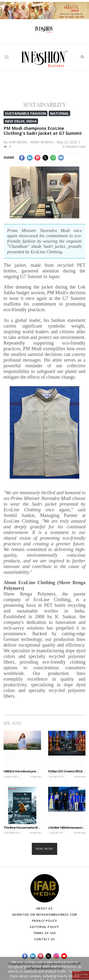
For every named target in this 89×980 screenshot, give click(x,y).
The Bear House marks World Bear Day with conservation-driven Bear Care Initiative (22, 828)
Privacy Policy (45, 921)
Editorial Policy (44, 927)
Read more (44, 849)
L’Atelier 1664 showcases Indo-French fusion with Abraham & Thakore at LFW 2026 (67, 828)
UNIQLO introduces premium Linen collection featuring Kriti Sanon (22, 771)
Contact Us (44, 939)
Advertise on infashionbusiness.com (45, 915)
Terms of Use (44, 933)
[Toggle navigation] (7, 57)
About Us (44, 908)
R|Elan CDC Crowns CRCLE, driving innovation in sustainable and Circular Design (67, 771)
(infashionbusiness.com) (44, 968)
